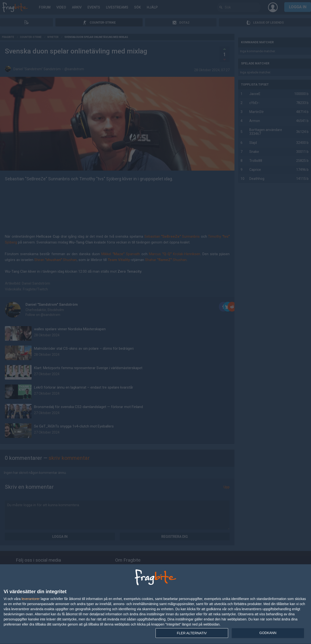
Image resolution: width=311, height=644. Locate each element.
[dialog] (155, 604)
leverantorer (31, 599)
